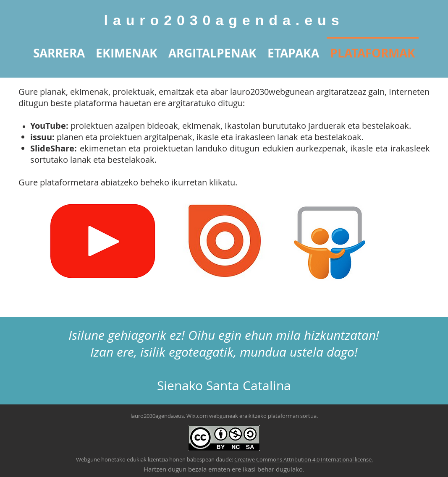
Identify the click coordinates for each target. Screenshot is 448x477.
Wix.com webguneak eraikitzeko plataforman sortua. (252, 416)
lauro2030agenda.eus (224, 20)
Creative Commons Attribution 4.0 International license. (304, 459)
